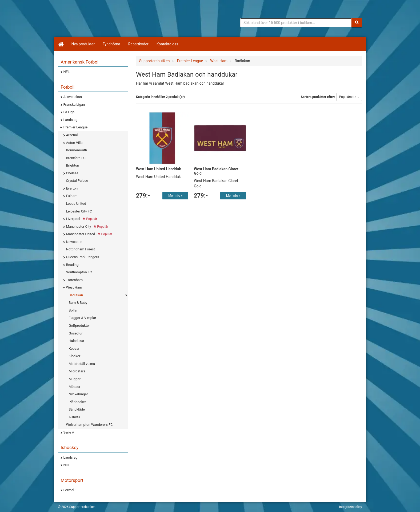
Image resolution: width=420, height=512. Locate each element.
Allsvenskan (73, 97)
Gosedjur (76, 333)
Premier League (76, 127)
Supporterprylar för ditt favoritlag (99, 21)
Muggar (75, 379)
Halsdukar (77, 341)
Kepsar (74, 348)
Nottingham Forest (81, 249)
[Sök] (357, 23)
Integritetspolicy (351, 507)
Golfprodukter (79, 326)
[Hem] (61, 44)
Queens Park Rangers (83, 257)
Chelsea (72, 173)
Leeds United (76, 204)
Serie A (69, 432)
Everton (72, 188)
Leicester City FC (79, 211)
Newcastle (74, 242)
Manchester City (87, 227)
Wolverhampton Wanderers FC (89, 425)
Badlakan (76, 295)
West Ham (74, 287)
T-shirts (75, 417)
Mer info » (175, 196)
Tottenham (75, 280)
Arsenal (72, 135)
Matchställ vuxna (82, 364)
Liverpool (82, 219)
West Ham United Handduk (159, 169)
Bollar (73, 310)
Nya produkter (83, 44)
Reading (72, 265)
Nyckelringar (78, 394)
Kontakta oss (167, 44)
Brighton (73, 165)
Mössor (75, 387)
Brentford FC (76, 158)
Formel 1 (70, 490)
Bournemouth (77, 150)
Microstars (77, 371)
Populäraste (349, 97)
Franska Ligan (74, 105)
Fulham (72, 196)
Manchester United (89, 234)
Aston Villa (74, 143)
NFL (67, 72)
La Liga (69, 112)
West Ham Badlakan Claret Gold (216, 171)
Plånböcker (77, 402)
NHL (67, 465)
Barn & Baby (78, 303)
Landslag (71, 120)
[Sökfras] (296, 23)
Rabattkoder (138, 44)
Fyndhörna (111, 44)
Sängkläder (77, 409)
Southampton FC (79, 272)
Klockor (75, 356)
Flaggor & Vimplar (83, 318)
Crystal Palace (77, 181)
